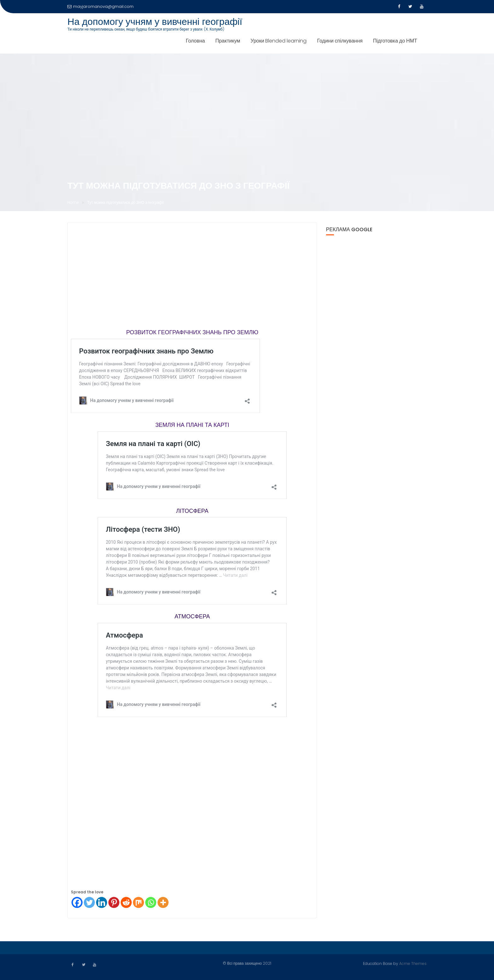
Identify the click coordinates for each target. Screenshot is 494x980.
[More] (163, 904)
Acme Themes (413, 963)
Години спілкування (340, 41)
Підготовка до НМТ (395, 41)
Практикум (228, 41)
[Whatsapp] (151, 904)
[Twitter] (89, 904)
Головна (195, 41)
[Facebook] (77, 904)
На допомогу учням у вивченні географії (155, 22)
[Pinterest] (114, 904)
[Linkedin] (102, 904)
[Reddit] (126, 904)
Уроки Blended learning (279, 41)
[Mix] (138, 904)
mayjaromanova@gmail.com (101, 6)
